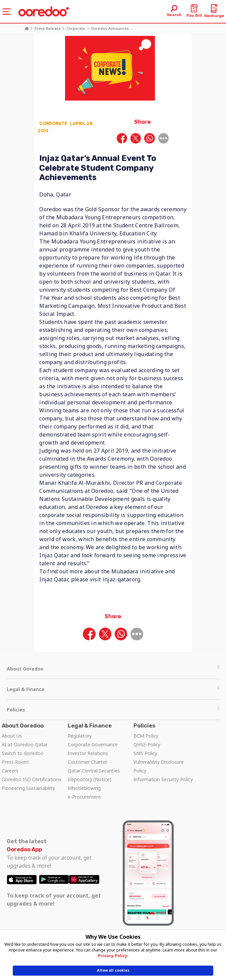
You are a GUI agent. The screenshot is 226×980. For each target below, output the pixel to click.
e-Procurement (84, 797)
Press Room (15, 762)
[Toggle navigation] (7, 12)
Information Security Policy (163, 779)
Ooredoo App (24, 849)
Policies (113, 710)
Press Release (48, 28)
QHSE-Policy (147, 744)
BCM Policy (146, 736)
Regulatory (80, 736)
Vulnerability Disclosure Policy (159, 766)
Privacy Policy (113, 956)
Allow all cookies (113, 970)
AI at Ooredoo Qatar (25, 744)
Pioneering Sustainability (28, 788)
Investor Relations (88, 753)
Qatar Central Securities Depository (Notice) (94, 775)
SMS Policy (145, 753)
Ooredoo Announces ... (112, 28)
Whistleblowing (84, 788)
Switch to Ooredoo (23, 753)
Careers (10, 771)
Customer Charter (88, 762)
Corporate (76, 28)
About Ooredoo (113, 669)
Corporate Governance (93, 744)
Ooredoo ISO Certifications (32, 779)
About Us (12, 736)
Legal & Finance (113, 689)
